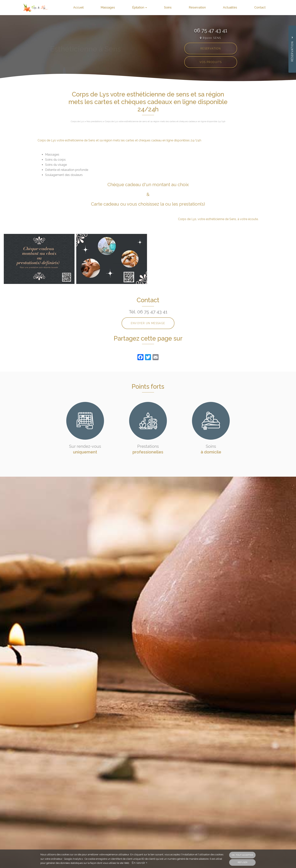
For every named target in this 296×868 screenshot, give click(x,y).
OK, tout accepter (242, 855)
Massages (117, 7)
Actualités (233, 7)
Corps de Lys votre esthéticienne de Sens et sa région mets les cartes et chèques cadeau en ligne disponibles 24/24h (119, 140)
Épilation (147, 7)
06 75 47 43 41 (211, 30)
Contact (261, 7)
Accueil (90, 7)
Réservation (202, 7)
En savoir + (140, 863)
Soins (174, 7)
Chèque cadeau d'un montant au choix (148, 185)
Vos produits (211, 62)
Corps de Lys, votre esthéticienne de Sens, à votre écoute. (218, 219)
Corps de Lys (77, 121)
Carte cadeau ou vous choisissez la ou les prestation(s (147, 204)
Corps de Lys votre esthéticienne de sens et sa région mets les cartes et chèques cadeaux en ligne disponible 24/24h (165, 121)
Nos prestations (94, 121)
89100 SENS (210, 38)
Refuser (242, 862)
